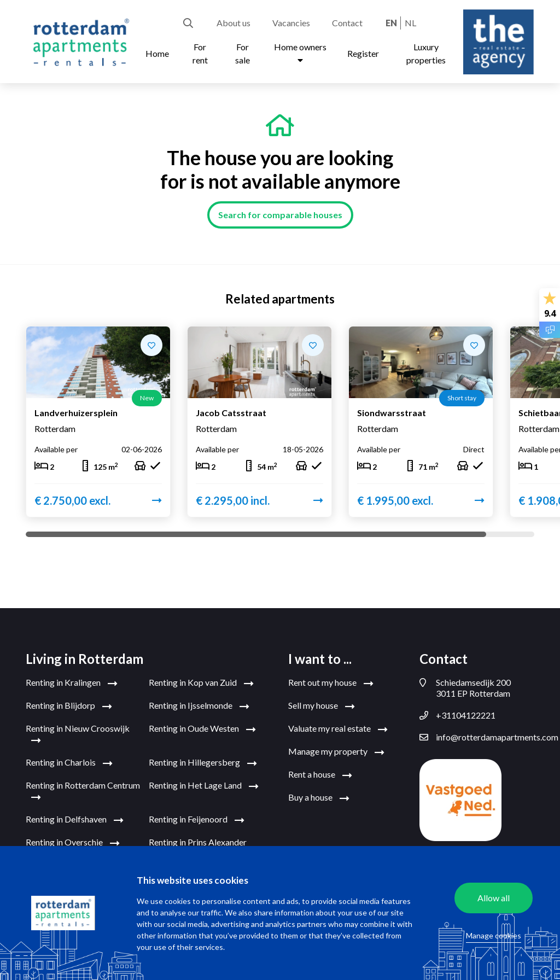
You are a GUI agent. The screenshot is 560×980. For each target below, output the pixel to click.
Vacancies (291, 23)
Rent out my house (331, 680)
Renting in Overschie (73, 839)
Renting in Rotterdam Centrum (83, 788)
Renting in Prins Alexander (198, 845)
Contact (347, 23)
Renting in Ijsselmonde (199, 703)
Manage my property (336, 749)
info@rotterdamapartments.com (477, 734)
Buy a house (319, 795)
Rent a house (320, 772)
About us (234, 23)
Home (157, 53)
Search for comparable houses (280, 215)
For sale (243, 53)
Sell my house (322, 703)
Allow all (494, 898)
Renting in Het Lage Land (204, 783)
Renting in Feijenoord (197, 816)
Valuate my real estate (338, 726)
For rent (200, 53)
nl (410, 23)
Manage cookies (494, 935)
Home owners (300, 53)
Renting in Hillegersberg (203, 760)
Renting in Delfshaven (75, 816)
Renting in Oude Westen (202, 726)
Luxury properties (426, 53)
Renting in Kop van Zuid (201, 680)
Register (363, 53)
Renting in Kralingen (72, 680)
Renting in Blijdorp (69, 703)
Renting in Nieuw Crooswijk (78, 731)
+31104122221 (457, 712)
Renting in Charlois (69, 760)
